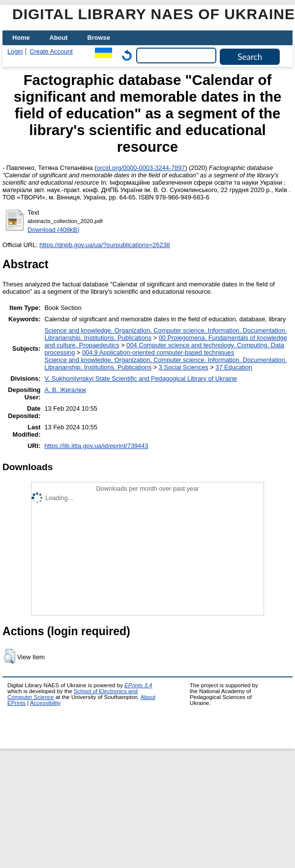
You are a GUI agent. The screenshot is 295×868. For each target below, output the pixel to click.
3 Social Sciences (184, 367)
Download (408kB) (53, 230)
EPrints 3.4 (138, 685)
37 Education (234, 367)
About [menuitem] (59, 38)
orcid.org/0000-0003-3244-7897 (141, 168)
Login (15, 51)
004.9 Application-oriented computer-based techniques (158, 352)
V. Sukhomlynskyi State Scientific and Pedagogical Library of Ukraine (140, 378)
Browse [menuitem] (99, 38)
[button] (10, 656)
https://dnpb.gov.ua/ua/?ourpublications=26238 (105, 245)
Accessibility (45, 703)
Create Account (51, 51)
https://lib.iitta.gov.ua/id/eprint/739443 (96, 446)
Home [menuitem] (21, 38)
